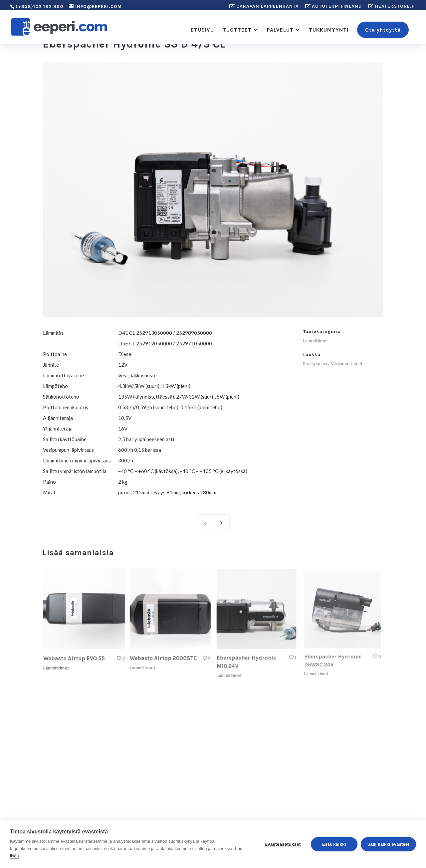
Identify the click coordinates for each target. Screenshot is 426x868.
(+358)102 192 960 (39, 6)
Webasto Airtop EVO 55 (75, 654)
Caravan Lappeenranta (264, 6)
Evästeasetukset (283, 844)
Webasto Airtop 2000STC (164, 653)
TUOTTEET (237, 30)
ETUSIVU (202, 30)
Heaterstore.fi (392, 6)
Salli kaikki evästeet (388, 844)
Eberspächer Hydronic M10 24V (248, 655)
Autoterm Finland (334, 6)
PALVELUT (280, 30)
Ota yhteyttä (383, 30)
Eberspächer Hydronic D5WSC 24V (335, 653)
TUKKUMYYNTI (329, 30)
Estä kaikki (334, 844)
